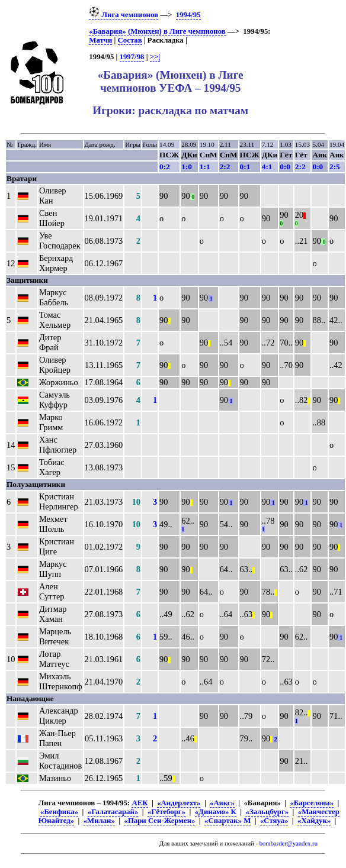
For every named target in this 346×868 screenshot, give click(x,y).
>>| (155, 57)
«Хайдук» (314, 821)
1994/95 (188, 15)
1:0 (187, 167)
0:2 (165, 167)
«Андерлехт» (179, 803)
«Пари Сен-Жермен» (159, 821)
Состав (130, 40)
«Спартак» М (228, 821)
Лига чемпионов (124, 15)
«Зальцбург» (267, 812)
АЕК (140, 803)
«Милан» (99, 821)
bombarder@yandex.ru (289, 843)
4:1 (267, 167)
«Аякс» (222, 803)
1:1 (205, 167)
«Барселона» (312, 803)
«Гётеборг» (166, 812)
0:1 (245, 167)
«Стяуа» (274, 821)
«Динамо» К (216, 812)
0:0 (285, 167)
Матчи (100, 40)
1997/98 (132, 57)
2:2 (225, 167)
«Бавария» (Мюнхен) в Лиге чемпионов (157, 31)
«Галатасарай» (113, 812)
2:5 (335, 167)
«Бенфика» (59, 812)
